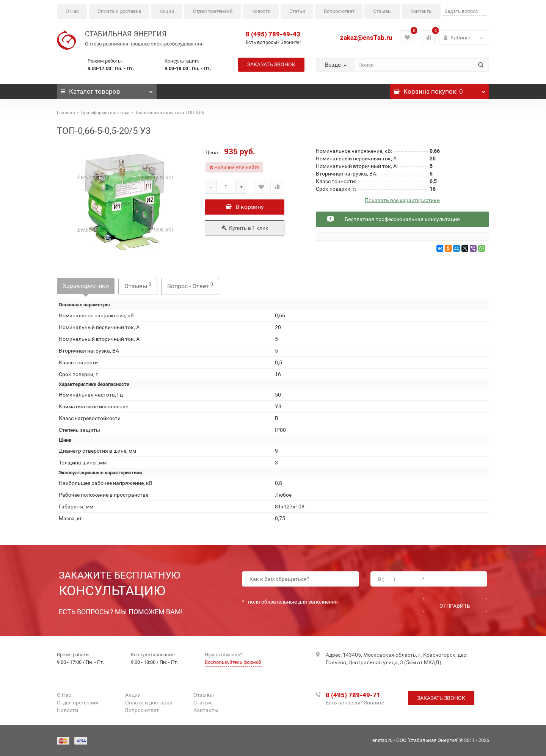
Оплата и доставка (119, 11)
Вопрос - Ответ (190, 286)
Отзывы (382, 11)
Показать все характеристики (402, 200)
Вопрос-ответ (339, 11)
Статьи (297, 11)
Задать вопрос (461, 11)
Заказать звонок (271, 64)
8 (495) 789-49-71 (353, 695)
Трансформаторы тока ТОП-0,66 (170, 113)
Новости (261, 11)
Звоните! (291, 42)
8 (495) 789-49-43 (273, 34)
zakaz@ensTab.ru (366, 38)
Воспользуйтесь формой (233, 662)
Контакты (421, 11)
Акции (167, 11)
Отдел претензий (213, 11)
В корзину (245, 207)
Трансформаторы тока (105, 113)
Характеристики (86, 286)
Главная (66, 113)
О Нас (72, 11)
